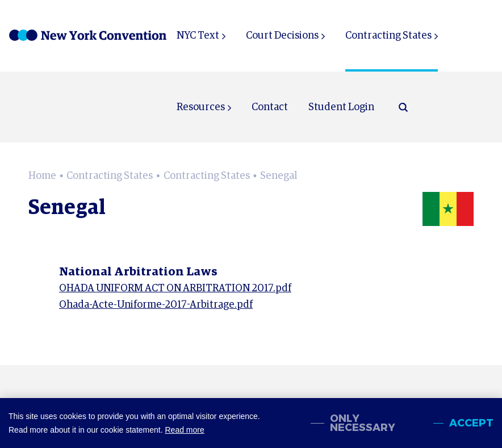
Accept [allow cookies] (471, 423)
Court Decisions (282, 36)
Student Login (341, 107)
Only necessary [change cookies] (363, 423)
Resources (201, 107)
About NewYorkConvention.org (256, 439)
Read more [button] (184, 430)
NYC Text (198, 36)
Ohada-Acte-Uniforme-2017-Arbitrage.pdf (156, 305)
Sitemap (398, 439)
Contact (270, 107)
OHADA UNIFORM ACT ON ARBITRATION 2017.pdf (175, 288)
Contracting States (388, 36)
